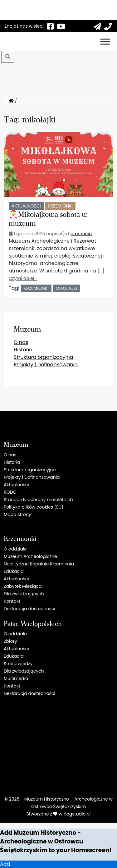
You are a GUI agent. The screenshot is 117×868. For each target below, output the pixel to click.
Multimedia (16, 678)
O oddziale (15, 549)
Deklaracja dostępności (29, 609)
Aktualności (26, 206)
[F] (50, 26)
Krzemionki (60, 206)
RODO (10, 492)
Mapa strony (17, 514)
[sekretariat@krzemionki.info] (97, 26)
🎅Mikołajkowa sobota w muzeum (48, 218)
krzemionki (36, 288)
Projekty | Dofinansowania (46, 365)
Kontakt (12, 601)
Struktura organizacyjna (44, 357)
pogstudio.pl (77, 814)
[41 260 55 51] (108, 26)
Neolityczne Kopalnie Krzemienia (39, 564)
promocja (81, 234)
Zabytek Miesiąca (23, 586)
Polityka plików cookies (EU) (34, 507)
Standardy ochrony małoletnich (38, 500)
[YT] (61, 26)
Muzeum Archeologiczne (30, 556)
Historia (23, 350)
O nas (21, 342)
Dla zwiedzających (24, 594)
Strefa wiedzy (18, 664)
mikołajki (66, 288)
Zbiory (10, 641)
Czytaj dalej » (23, 278)
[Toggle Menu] (105, 41)
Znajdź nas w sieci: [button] (24, 26)
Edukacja (14, 571)
